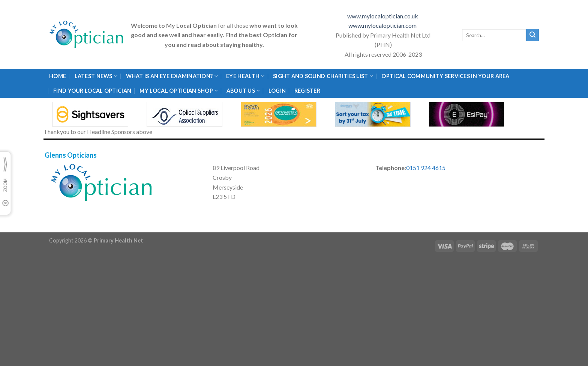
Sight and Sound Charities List (323, 76)
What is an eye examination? (172, 76)
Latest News (96, 76)
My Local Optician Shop (179, 91)
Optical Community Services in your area (445, 76)
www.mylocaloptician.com (383, 25)
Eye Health (245, 76)
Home (58, 76)
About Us (243, 91)
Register (307, 91)
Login (277, 91)
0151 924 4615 (426, 168)
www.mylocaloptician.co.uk (383, 16)
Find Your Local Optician (92, 91)
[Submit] (532, 35)
